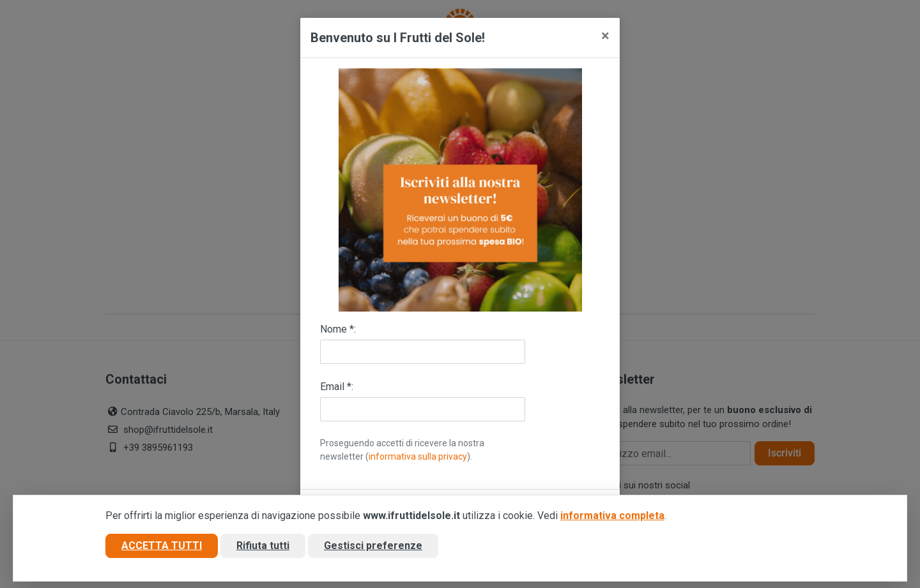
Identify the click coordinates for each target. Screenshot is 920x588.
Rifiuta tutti (263, 546)
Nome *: (338, 329)
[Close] (605, 36)
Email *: (337, 387)
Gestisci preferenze (373, 546)
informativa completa (612, 516)
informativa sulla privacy (418, 456)
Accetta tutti (162, 546)
